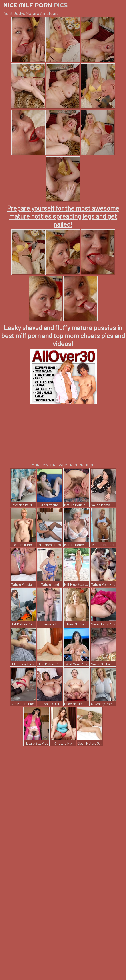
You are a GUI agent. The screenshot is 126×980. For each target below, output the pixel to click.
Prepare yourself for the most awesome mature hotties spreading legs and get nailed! (63, 216)
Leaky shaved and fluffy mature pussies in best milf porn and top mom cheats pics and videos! (63, 335)
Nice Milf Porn (36, 5)
